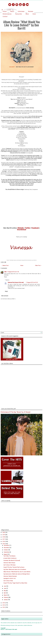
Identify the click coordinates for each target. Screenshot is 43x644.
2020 (4, 532)
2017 (4, 539)
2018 (4, 537)
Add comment (5, 296)
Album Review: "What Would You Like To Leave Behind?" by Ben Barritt (21, 25)
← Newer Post (5, 265)
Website (21, 228)
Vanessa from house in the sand (16, 282)
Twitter (28, 228)
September (7, 552)
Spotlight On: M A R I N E (10, 578)
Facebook (35, 228)
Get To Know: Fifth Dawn (10, 565)
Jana (5, 272)
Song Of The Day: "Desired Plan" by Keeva (14, 567)
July (5, 586)
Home (5, 11)
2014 (4, 603)
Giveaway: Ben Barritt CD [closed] (12, 560)
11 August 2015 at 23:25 (32, 282)
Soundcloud (21, 230)
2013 (4, 605)
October (6, 550)
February (6, 597)
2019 (4, 535)
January (6, 600)
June (5, 588)
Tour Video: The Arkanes (9, 556)
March (5, 595)
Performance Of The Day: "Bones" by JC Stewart (16, 412)
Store (34, 14)
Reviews (31, 11)
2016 (4, 541)
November (7, 548)
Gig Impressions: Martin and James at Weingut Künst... (17, 574)
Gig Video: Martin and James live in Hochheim (15, 569)
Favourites (19, 14)
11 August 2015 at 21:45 (13, 272)
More (27, 14)
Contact (5, 16)
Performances (7, 14)
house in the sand (13, 629)
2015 (4, 544)
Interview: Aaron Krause (9, 563)
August (6, 554)
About (12, 11)
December (7, 545)
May (5, 591)
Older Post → (38, 265)
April (5, 593)
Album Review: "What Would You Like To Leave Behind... (17, 572)
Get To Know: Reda (8, 581)
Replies (7, 280)
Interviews (21, 11)
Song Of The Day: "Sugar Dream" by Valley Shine (15, 583)
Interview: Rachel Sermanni (10, 576)
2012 (4, 607)
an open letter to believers (10, 558)
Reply (5, 277)
